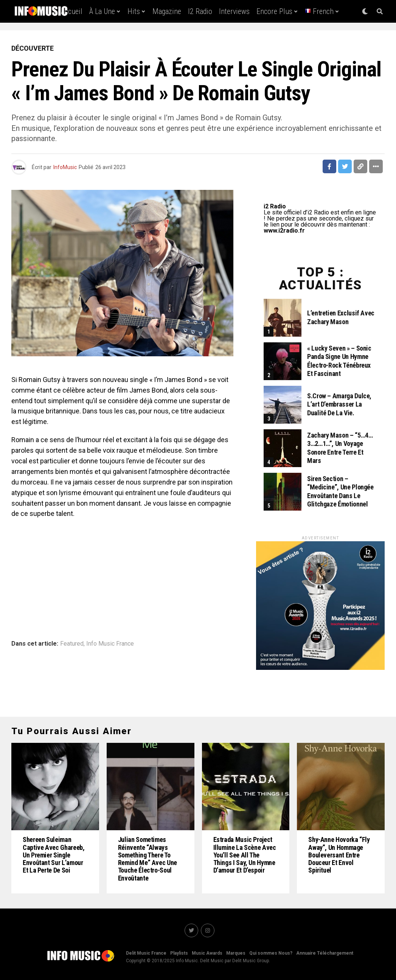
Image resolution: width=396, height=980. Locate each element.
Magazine (167, 11)
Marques (236, 953)
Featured (72, 644)
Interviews (234, 11)
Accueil (72, 11)
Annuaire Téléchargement (325, 953)
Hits (134, 11)
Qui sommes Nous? (271, 953)
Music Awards (207, 953)
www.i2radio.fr (284, 231)
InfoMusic (65, 167)
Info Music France (110, 644)
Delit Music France (146, 953)
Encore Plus (274, 11)
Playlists (179, 953)
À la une (102, 11)
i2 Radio (200, 11)
